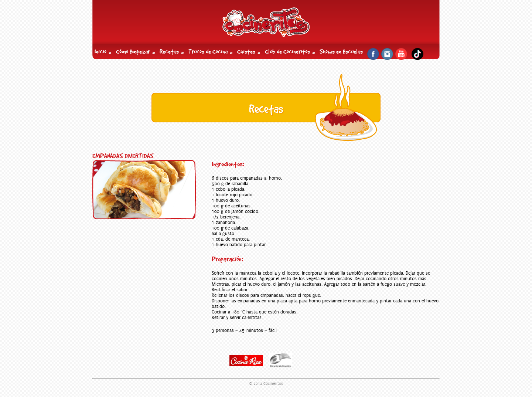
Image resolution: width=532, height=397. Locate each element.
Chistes (246, 52)
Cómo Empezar (133, 52)
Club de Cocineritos (287, 52)
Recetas (169, 52)
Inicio (100, 52)
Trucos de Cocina (208, 52)
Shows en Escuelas (341, 52)
